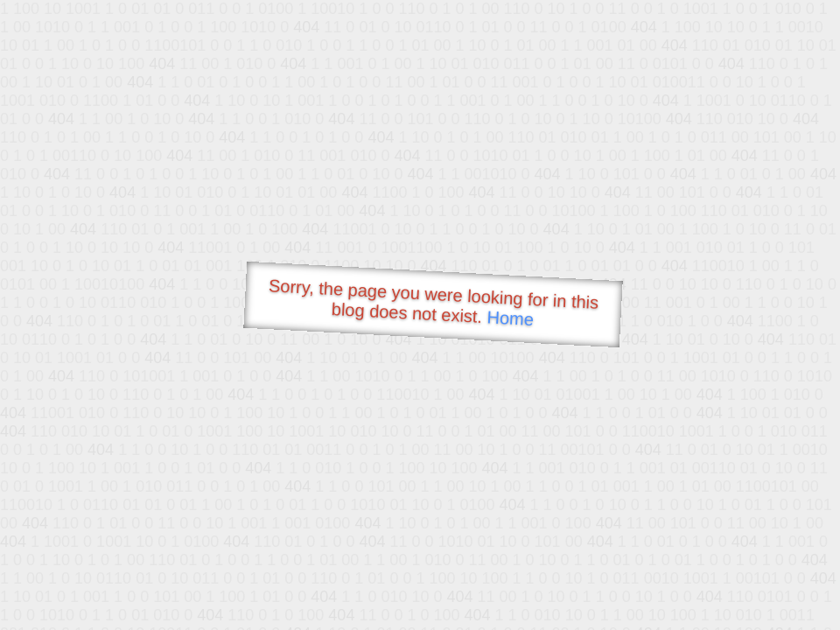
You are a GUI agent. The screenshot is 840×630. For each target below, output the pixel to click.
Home (510, 318)
